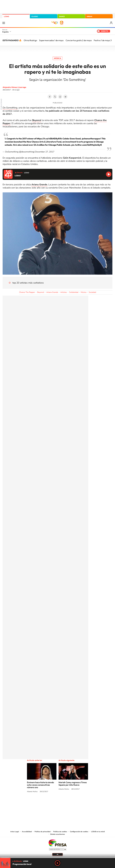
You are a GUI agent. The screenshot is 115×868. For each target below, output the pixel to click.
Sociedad (92, 292)
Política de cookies (60, 832)
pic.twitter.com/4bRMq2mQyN (87, 145)
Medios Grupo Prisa (58, 849)
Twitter (55, 97)
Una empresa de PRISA (57, 843)
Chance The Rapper (27, 292)
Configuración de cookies (79, 832)
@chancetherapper (91, 139)
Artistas (64, 292)
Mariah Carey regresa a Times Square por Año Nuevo (73, 784)
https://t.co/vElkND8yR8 (49, 139)
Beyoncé (41, 292)
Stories (73, 801)
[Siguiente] (111, 40)
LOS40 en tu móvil (98, 832)
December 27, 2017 (45, 152)
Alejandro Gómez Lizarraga (14, 87)
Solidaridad (74, 292)
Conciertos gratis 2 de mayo (79, 40)
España (5, 32)
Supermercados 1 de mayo (51, 40)
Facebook (50, 97)
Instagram (42, 801)
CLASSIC (35, 16)
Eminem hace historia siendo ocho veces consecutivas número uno (40, 785)
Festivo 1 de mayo (102, 40)
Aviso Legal (15, 832)
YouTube (52, 801)
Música (57, 58)
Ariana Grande (52, 292)
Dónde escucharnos (58, 834)
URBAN (89, 16)
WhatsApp (60, 97)
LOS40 (6, 16)
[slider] (57, 858)
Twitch (68, 801)
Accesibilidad (27, 832)
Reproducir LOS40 (109, 174)
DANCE (62, 16)
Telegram (65, 97)
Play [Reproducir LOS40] (57, 863)
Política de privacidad (43, 832)
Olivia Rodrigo (30, 40)
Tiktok (47, 801)
